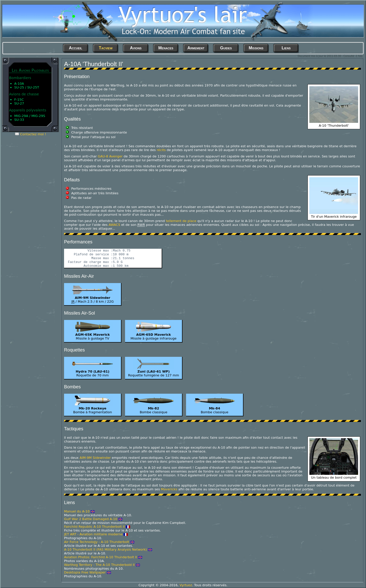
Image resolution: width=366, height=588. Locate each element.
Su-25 (19, 87)
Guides (226, 48)
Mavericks (169, 489)
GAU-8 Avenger (110, 156)
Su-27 (19, 103)
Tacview (106, 48)
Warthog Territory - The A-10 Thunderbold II (99, 565)
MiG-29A (21, 116)
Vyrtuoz (186, 585)
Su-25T (33, 87)
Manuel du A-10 (77, 511)
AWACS (114, 225)
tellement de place (181, 221)
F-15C (19, 100)
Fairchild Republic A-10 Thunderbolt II (94, 527)
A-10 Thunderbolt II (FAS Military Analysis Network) (105, 549)
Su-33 (19, 120)
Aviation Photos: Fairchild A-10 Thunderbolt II (101, 557)
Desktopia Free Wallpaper (85, 572)
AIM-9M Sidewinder (95, 458)
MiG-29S (38, 116)
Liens (286, 48)
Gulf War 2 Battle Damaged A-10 (91, 519)
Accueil (76, 48)
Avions (136, 48)
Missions (256, 48)
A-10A (19, 84)
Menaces (166, 48)
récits (161, 150)
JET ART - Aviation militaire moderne (93, 534)
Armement (196, 48)
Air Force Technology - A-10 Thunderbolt (97, 542)
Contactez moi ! (33, 134)
